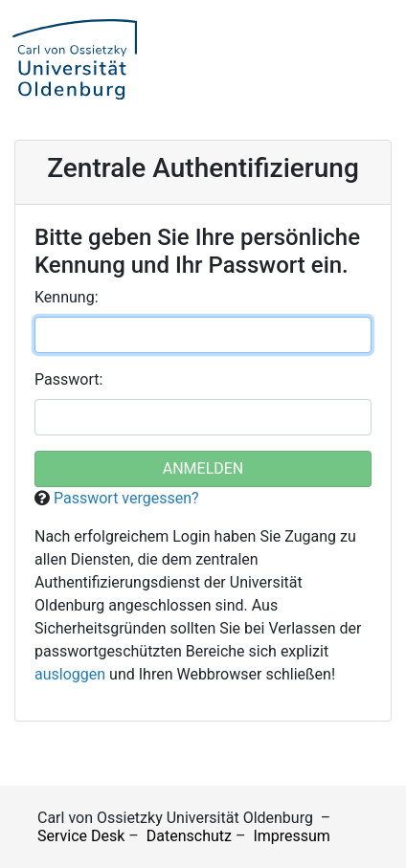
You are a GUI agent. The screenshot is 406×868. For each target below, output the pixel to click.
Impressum (292, 836)
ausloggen (70, 674)
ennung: (67, 297)
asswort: (68, 379)
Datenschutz (189, 836)
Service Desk (81, 836)
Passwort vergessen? (126, 498)
